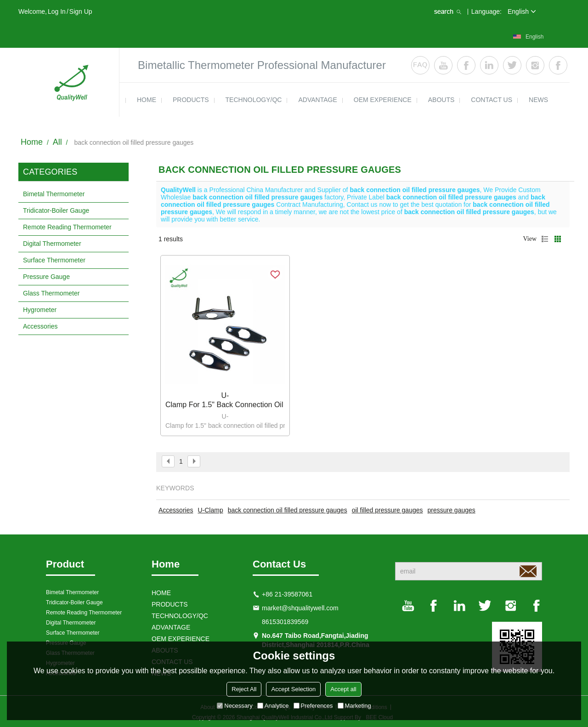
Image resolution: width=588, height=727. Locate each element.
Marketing (354, 706)
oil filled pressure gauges (387, 510)
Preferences (313, 706)
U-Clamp (210, 510)
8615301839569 (285, 622)
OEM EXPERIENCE (383, 100)
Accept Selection (293, 689)
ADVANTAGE (317, 100)
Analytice (273, 706)
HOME (147, 100)
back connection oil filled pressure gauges (288, 510)
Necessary (235, 706)
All (57, 142)
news (538, 100)
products (191, 100)
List (545, 239)
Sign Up (81, 11)
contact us (492, 100)
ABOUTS (441, 100)
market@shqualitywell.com (300, 608)
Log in (57, 11)
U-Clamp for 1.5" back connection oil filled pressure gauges (225, 400)
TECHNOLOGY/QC (254, 100)
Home (32, 142)
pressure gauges (452, 510)
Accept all (343, 689)
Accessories (176, 510)
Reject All (244, 689)
